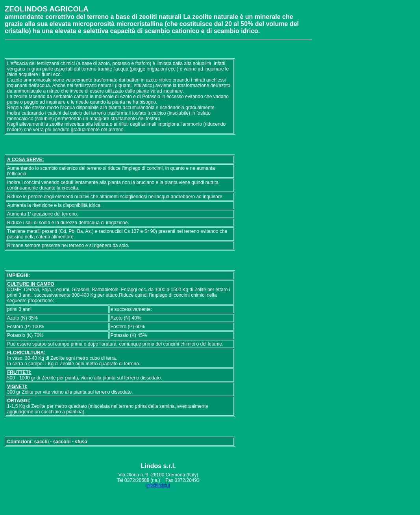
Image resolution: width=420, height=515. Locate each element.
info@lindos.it (158, 485)
